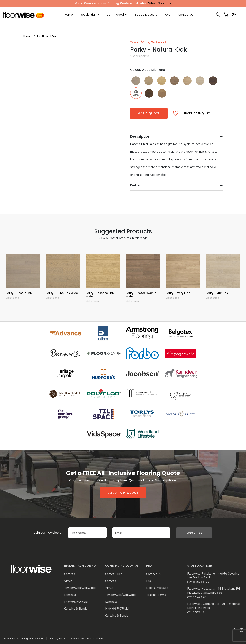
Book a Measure (146, 15)
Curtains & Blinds (76, 609)
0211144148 (197, 597)
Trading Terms (156, 595)
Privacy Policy (58, 639)
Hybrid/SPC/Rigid (76, 602)
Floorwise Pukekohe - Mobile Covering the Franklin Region (213, 576)
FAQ (168, 15)
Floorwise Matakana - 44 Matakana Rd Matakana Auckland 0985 (214, 591)
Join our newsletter (42, 533)
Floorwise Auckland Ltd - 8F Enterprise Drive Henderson (214, 606)
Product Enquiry (197, 113)
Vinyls (68, 581)
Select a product (123, 493)
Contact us (153, 574)
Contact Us (186, 15)
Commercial (115, 15)
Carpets (70, 574)
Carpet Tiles (114, 574)
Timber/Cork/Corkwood (80, 588)
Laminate (70, 595)
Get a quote (149, 113)
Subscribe (194, 533)
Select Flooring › (159, 3)
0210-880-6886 (199, 582)
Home (69, 15)
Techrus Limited (94, 639)
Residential (88, 15)
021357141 (196, 613)
